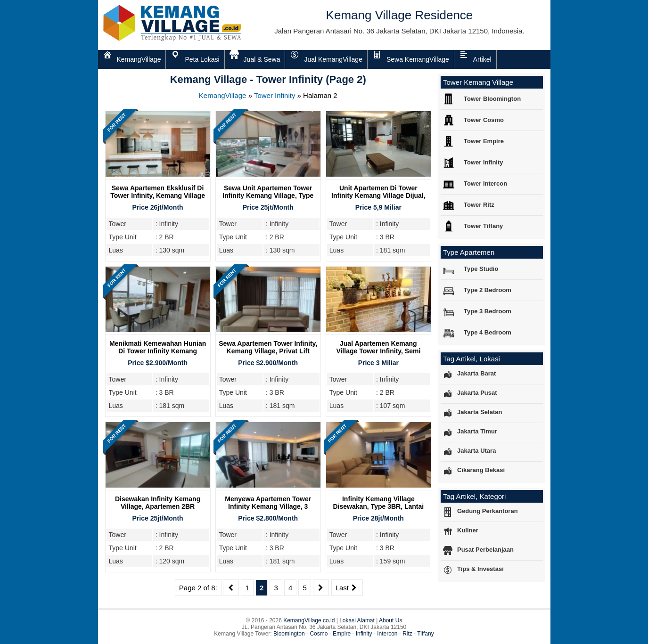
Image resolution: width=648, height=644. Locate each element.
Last (347, 588)
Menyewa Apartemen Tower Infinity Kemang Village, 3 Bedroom (268, 506)
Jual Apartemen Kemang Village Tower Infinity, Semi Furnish (378, 351)
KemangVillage (223, 95)
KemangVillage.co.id (309, 620)
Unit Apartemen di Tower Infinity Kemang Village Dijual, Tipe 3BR (378, 196)
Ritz (407, 634)
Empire (342, 634)
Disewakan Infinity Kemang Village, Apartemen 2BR (158, 503)
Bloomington (289, 634)
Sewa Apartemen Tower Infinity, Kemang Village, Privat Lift (268, 347)
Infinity (364, 634)
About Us (390, 620)
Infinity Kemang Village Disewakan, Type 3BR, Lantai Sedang (379, 506)
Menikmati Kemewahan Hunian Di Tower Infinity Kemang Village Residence (158, 351)
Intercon (387, 634)
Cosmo (319, 634)
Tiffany (425, 634)
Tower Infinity (275, 95)
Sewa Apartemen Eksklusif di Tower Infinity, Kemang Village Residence (158, 196)
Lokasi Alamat (357, 620)
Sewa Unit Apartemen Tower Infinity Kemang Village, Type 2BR (268, 196)
